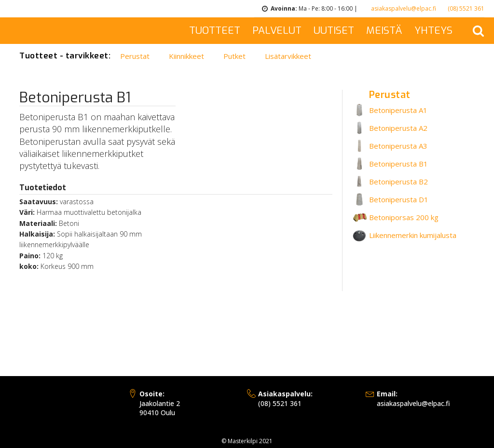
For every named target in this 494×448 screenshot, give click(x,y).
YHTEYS (433, 30)
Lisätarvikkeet (288, 56)
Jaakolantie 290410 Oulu (160, 403)
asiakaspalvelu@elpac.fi (404, 8)
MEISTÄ (384, 30)
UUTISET (334, 30)
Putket (234, 56)
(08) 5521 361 (466, 8)
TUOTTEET (215, 30)
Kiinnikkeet (186, 56)
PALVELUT (277, 30)
